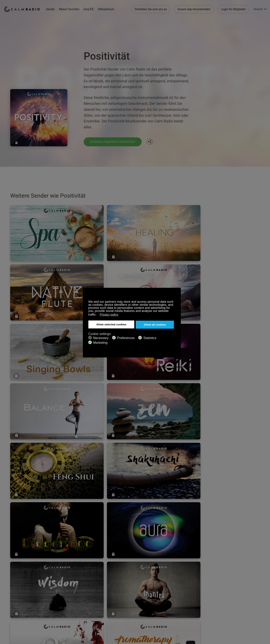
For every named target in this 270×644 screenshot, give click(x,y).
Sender (57, 8)
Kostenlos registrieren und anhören (115, 142)
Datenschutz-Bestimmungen (70, 615)
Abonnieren (59, 596)
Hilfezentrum (112, 8)
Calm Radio (25, 8)
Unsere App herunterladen (194, 8)
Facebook (236, 595)
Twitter (250, 595)
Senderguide (107, 609)
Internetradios (13, 609)
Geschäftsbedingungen (19, 615)
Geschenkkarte (14, 602)
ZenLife (56, 602)
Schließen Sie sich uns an (151, 8)
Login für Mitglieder (233, 8)
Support (9, 596)
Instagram (263, 595)
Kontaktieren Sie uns (112, 596)
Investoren (106, 615)
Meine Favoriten (75, 8)
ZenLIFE (94, 8)
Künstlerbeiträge (62, 609)
